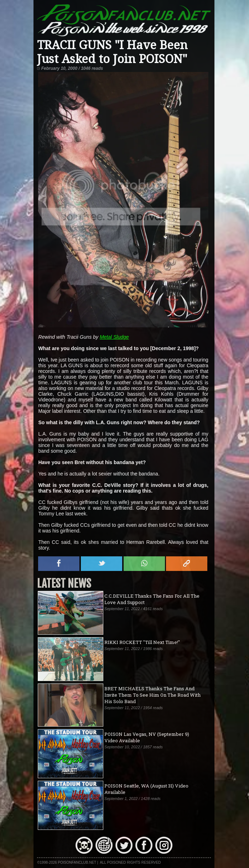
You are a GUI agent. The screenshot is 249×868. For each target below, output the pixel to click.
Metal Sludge (114, 337)
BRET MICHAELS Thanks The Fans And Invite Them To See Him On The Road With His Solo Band (152, 695)
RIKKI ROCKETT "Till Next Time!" (142, 642)
